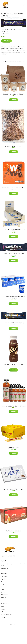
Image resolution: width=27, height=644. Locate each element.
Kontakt (3, 609)
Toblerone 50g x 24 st (14, 448)
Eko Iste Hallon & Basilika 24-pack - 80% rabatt (14, 406)
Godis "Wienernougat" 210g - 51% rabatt (13, 489)
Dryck (2, 584)
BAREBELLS (4, 31)
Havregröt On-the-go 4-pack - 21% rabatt (14, 94)
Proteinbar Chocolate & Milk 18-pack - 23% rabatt (13, 230)
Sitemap (3, 617)
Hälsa (2, 590)
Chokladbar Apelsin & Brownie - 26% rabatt (14, 188)
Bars (8, 31)
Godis (2, 587)
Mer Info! (6, 41)
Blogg (3, 607)
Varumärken (17, 30)
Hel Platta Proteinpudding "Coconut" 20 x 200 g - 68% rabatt (13, 297)
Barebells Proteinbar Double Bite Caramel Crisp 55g (14, 254)
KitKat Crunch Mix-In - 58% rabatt (13, 146)
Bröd (2, 582)
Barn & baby (4, 579)
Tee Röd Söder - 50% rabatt (14, 531)
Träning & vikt (11, 30)
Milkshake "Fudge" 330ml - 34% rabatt (14, 364)
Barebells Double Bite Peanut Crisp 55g (13, 323)
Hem (2, 18)
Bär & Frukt (4, 577)
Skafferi (3, 592)
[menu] (24, 5)
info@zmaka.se (5, 569)
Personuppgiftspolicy (6, 614)
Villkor (3, 612)
